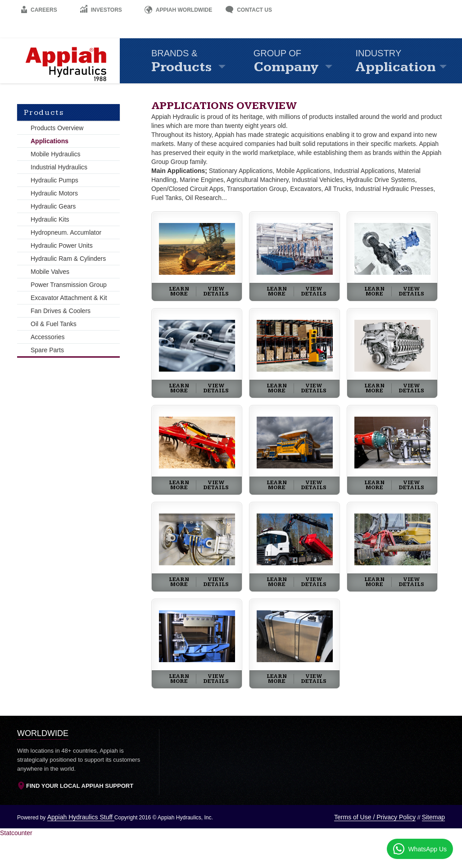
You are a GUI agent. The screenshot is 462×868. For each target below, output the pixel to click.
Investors (101, 10)
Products (198, 62)
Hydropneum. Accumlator (66, 232)
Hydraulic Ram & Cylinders (68, 259)
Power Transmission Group (69, 285)
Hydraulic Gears (53, 206)
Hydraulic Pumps (54, 180)
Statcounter (16, 833)
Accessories (48, 337)
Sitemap (433, 817)
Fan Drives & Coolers (61, 311)
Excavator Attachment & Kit (69, 298)
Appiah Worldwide (178, 10)
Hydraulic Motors (54, 193)
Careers (39, 10)
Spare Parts (47, 350)
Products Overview (57, 128)
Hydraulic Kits (50, 219)
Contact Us (249, 10)
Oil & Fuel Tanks (54, 324)
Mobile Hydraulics (55, 154)
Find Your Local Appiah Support (75, 786)
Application (403, 62)
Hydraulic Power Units (62, 245)
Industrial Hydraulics (59, 167)
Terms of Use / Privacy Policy (375, 817)
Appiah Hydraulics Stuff (81, 817)
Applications (50, 141)
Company (300, 62)
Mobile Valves (50, 272)
